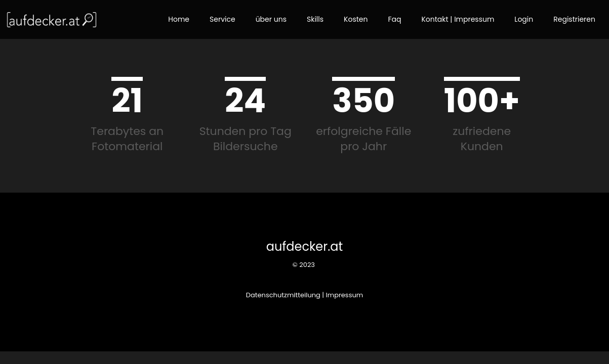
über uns (271, 19)
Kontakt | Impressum (458, 19)
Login (524, 19)
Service (222, 19)
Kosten (356, 19)
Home (179, 19)
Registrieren (574, 19)
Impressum (345, 295)
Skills (315, 19)
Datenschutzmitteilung (283, 295)
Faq (394, 19)
